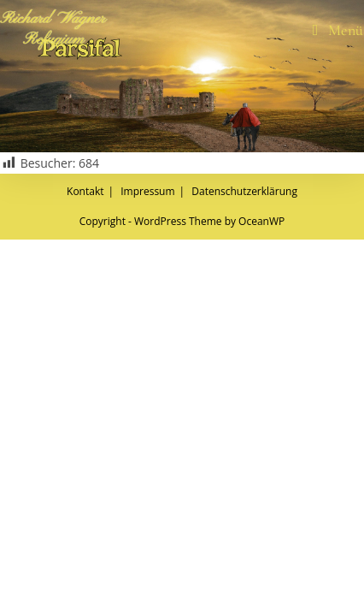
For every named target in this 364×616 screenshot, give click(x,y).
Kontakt (85, 568)
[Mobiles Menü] (338, 30)
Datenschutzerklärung (244, 568)
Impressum (147, 568)
